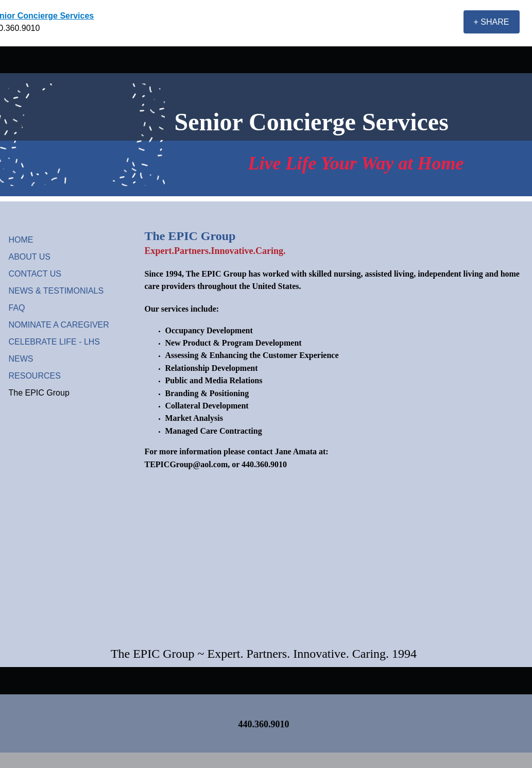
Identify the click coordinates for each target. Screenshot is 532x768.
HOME (21, 240)
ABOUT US (30, 257)
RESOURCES (35, 376)
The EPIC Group (39, 393)
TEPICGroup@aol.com (186, 464)
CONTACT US (35, 274)
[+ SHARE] (492, 22)
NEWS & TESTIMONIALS (56, 291)
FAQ (17, 308)
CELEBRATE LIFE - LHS (55, 342)
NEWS (21, 359)
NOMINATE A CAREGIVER (59, 325)
